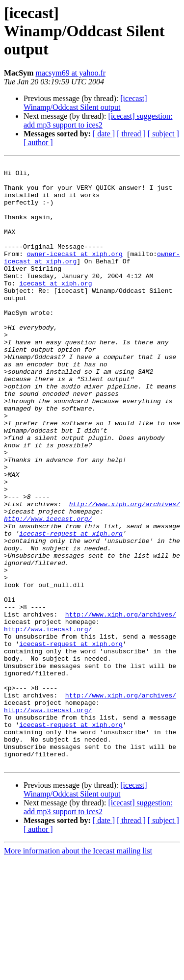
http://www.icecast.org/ (48, 591)
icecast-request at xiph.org (71, 608)
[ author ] (38, 142)
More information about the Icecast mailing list (78, 971)
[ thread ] (131, 134)
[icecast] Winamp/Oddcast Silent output (85, 103)
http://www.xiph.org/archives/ (125, 573)
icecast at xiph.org (55, 308)
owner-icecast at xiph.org (75, 273)
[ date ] (104, 134)
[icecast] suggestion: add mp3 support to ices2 (98, 120)
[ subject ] (163, 134)
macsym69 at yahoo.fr (70, 73)
